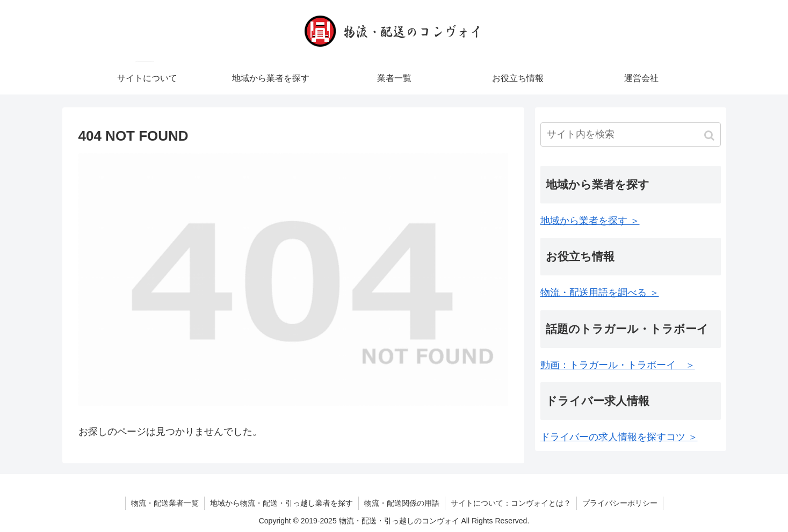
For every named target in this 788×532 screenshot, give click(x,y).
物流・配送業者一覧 (165, 503)
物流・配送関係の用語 (402, 503)
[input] (631, 134)
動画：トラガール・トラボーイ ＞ (618, 365)
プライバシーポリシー (620, 503)
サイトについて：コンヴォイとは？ (511, 503)
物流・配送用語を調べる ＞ (600, 293)
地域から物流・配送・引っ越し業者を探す (281, 503)
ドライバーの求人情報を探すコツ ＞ (619, 437)
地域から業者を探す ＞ (590, 221)
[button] (710, 136)
